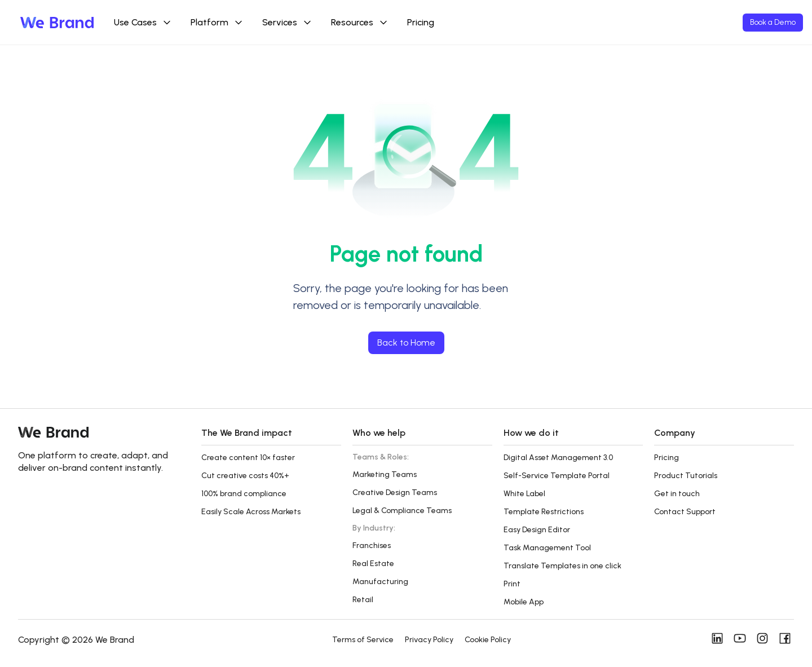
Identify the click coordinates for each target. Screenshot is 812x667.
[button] (271, 439)
